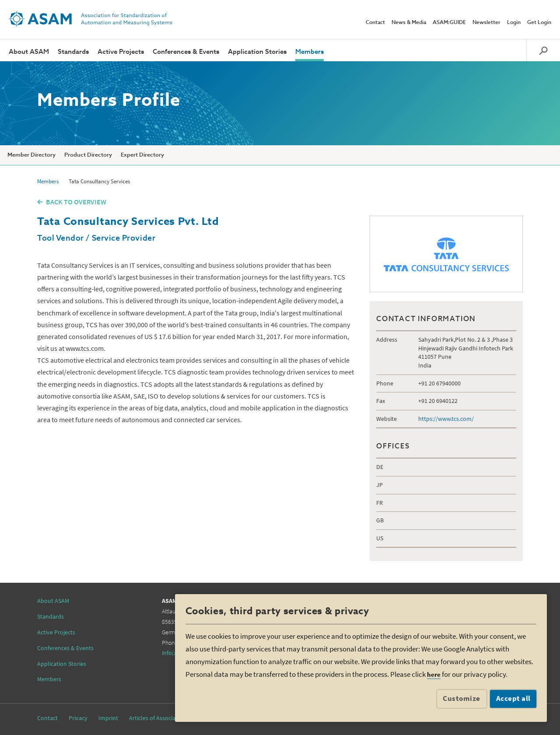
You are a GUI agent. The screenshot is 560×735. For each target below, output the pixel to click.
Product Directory (88, 155)
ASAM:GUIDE (449, 23)
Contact (375, 23)
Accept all (513, 698)
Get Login (539, 23)
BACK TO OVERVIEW (76, 202)
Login (514, 23)
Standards (73, 52)
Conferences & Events (186, 52)
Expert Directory (142, 155)
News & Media (409, 23)
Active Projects (121, 52)
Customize (462, 698)
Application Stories (257, 52)
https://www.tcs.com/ (446, 419)
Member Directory (31, 155)
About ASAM (29, 52)
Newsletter (486, 23)
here (434, 674)
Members (310, 52)
